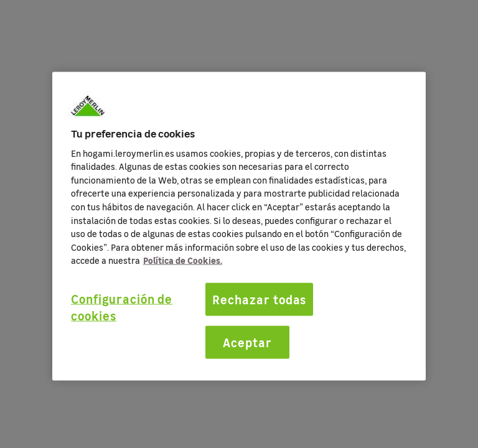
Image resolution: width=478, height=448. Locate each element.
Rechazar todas (259, 299)
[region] (239, 226)
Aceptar (247, 342)
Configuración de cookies (122, 307)
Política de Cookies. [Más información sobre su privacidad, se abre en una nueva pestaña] (183, 260)
